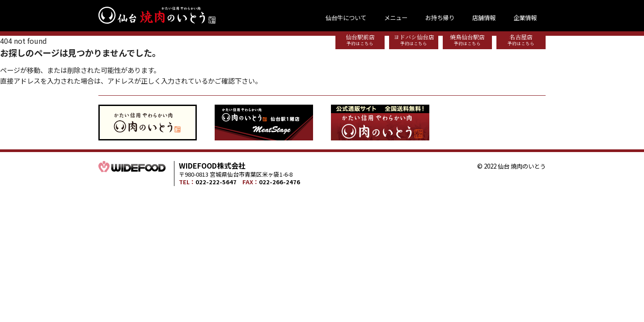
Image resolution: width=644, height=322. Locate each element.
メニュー (396, 17)
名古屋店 (521, 40)
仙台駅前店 (360, 40)
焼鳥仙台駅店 (467, 40)
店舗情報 (484, 17)
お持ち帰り (440, 17)
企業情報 (525, 17)
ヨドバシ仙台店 (414, 40)
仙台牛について (346, 17)
